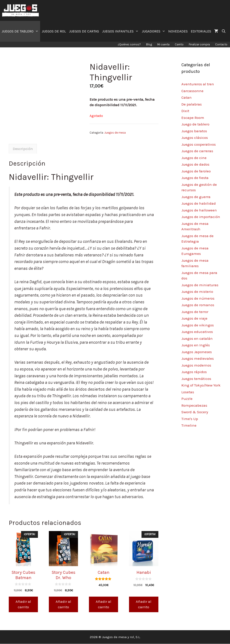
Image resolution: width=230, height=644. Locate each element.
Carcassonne (192, 91)
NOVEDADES (178, 31)
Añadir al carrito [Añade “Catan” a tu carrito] (103, 605)
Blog (149, 44)
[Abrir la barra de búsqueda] (224, 31)
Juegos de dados (195, 164)
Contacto (221, 44)
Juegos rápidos (194, 372)
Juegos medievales (198, 358)
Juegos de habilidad (199, 203)
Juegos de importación (201, 217)
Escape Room (193, 118)
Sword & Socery (195, 412)
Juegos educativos (197, 332)
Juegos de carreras (197, 151)
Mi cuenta (163, 44)
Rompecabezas (194, 405)
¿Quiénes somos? (129, 44)
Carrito (179, 44)
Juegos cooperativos (199, 144)
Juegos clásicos (195, 138)
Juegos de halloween (199, 210)
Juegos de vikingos (198, 325)
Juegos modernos (196, 365)
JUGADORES (154, 31)
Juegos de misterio (197, 292)
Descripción (23, 149)
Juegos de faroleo (196, 171)
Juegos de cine (194, 158)
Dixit (185, 111)
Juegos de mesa (115, 133)
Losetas (188, 392)
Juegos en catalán (197, 338)
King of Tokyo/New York (201, 385)
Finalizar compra (199, 44)
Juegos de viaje (194, 318)
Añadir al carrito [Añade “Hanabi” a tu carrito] (144, 605)
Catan (187, 97)
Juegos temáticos (196, 379)
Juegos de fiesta (195, 178)
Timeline (189, 425)
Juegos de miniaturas (200, 285)
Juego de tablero (195, 124)
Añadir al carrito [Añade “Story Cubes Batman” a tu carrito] (23, 605)
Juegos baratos (194, 131)
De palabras (192, 104)
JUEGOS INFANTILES (121, 31)
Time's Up (190, 419)
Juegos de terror (195, 312)
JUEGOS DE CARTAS (84, 31)
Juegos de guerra (196, 197)
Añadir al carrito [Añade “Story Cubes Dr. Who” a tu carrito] (63, 605)
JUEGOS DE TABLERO (21, 31)
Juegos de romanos (198, 305)
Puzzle (187, 399)
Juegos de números (198, 298)
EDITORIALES (201, 31)
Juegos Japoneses (197, 352)
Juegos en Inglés (196, 345)
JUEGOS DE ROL (54, 31)
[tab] (23, 149)
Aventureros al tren (198, 84)
